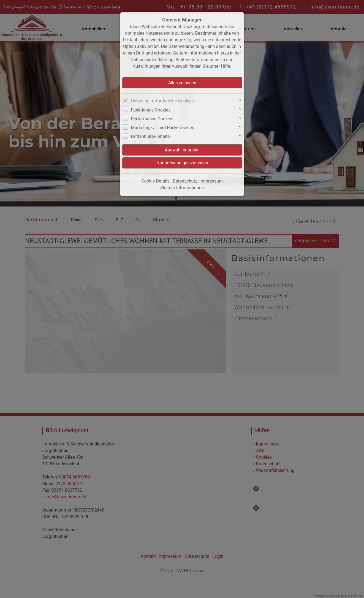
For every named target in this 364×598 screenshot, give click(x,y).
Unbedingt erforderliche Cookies (162, 101)
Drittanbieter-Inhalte (150, 136)
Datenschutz (185, 181)
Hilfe (226, 66)
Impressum (212, 181)
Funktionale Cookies (151, 110)
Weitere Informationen (182, 188)
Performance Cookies (152, 119)
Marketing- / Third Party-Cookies (163, 128)
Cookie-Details (155, 181)
